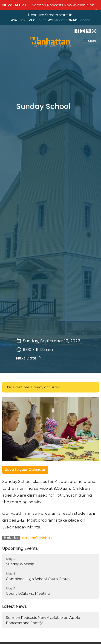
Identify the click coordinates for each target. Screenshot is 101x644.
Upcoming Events (20, 548)
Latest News (15, 606)
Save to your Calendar (25, 470)
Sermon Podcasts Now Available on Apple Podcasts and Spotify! (43, 620)
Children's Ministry (37, 538)
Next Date (29, 358)
